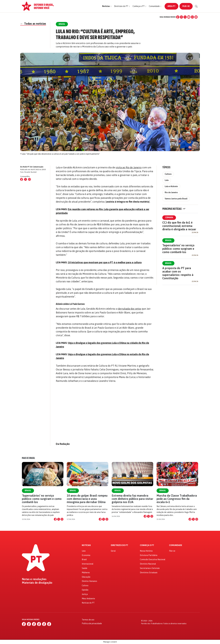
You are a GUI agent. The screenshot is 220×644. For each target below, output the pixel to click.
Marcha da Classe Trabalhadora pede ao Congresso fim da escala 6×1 (177, 499)
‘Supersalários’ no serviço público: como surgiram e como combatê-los (178, 249)
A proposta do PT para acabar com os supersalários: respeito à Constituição (178, 273)
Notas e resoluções (34, 579)
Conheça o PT (147, 545)
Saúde (85, 568)
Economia (86, 555)
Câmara (169, 217)
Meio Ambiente (88, 599)
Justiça (85, 594)
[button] (107, 6)
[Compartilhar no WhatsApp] (29, 179)
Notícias (86, 545)
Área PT (171, 6)
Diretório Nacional (148, 564)
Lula (167, 180)
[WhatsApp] (192, 17)
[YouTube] (189, 17)
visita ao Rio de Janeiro (129, 167)
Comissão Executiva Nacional (153, 559)
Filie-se (186, 6)
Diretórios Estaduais (149, 573)
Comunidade (176, 545)
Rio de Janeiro (171, 192)
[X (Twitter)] (185, 17)
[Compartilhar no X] (59, 519)
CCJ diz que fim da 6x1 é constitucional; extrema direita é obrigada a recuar (179, 226)
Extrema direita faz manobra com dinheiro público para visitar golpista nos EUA (132, 499)
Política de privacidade (92, 623)
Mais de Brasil (28, 458)
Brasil (168, 240)
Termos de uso (88, 620)
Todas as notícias (33, 24)
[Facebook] (178, 17)
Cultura (168, 174)
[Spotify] (196, 17)
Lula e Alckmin (171, 186)
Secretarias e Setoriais (150, 568)
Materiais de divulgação (37, 583)
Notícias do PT (88, 603)
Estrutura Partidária (149, 555)
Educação (86, 577)
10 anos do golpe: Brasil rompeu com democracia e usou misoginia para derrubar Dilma (87, 499)
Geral (113, 551)
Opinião (85, 590)
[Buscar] (196, 6)
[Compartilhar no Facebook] (22, 179)
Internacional (88, 564)
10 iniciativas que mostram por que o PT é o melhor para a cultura (105, 262)
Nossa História (146, 551)
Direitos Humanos (89, 581)
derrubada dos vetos (130, 309)
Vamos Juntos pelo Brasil (176, 199)
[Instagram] (181, 17)
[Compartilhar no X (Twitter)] (26, 179)
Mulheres (86, 573)
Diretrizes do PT (119, 545)
